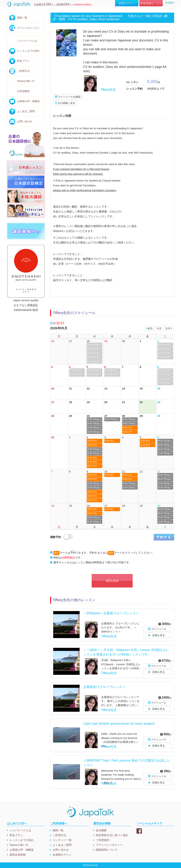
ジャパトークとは (27, 41)
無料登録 (112, 581)
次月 (169, 328)
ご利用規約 (103, 840)
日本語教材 (23, 91)
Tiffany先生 (108, 90)
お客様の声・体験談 (28, 101)
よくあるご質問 (26, 111)
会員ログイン (127, 3)
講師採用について (107, 850)
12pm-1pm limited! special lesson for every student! (119, 724)
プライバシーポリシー (109, 845)
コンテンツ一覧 (62, 840)
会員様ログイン (62, 855)
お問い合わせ (25, 121)
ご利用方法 (23, 71)
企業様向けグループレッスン (104, 687)
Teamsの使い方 (26, 81)
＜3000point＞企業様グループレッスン (111, 613)
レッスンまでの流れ (28, 51)
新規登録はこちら (151, 3)
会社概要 (101, 830)
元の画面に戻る (65, 103)
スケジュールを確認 (68, 97)
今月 (159, 328)
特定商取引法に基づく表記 (112, 835)
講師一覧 (22, 18)
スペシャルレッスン (28, 28)
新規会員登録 (18, 855)
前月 (149, 328)
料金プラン (23, 61)
